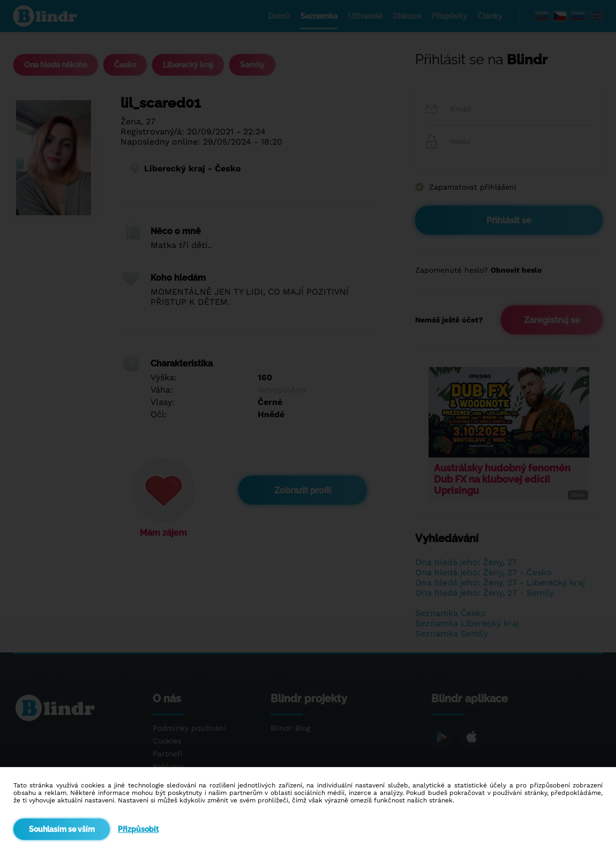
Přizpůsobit (138, 829)
